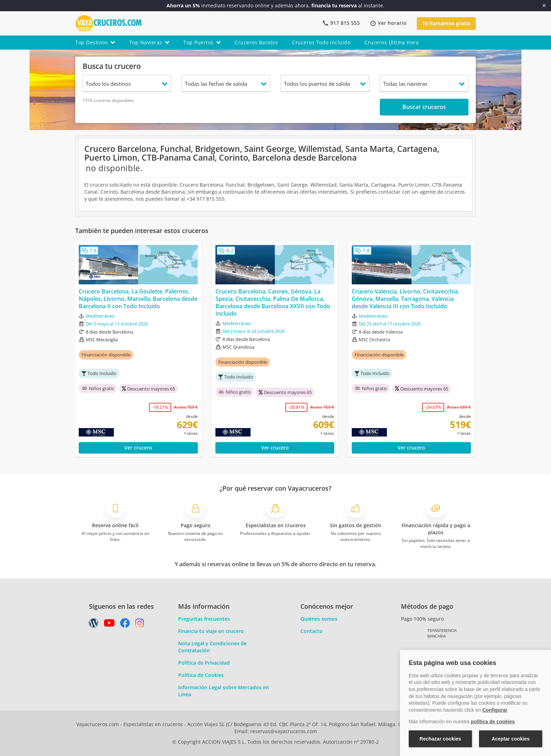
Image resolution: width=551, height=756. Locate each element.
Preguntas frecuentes (204, 619)
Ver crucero (138, 448)
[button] (388, 23)
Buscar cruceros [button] (424, 107)
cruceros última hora (391, 42)
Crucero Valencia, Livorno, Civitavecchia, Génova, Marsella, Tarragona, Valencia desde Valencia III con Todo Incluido (406, 299)
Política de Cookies (201, 675)
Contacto (312, 631)
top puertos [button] (202, 42)
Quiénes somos (319, 619)
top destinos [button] (95, 42)
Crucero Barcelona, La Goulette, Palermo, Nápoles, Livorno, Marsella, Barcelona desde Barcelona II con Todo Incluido (138, 299)
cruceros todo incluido (321, 42)
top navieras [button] (150, 42)
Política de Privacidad (204, 663)
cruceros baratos (256, 42)
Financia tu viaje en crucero (211, 631)
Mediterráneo (100, 316)
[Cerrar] (544, 6)
